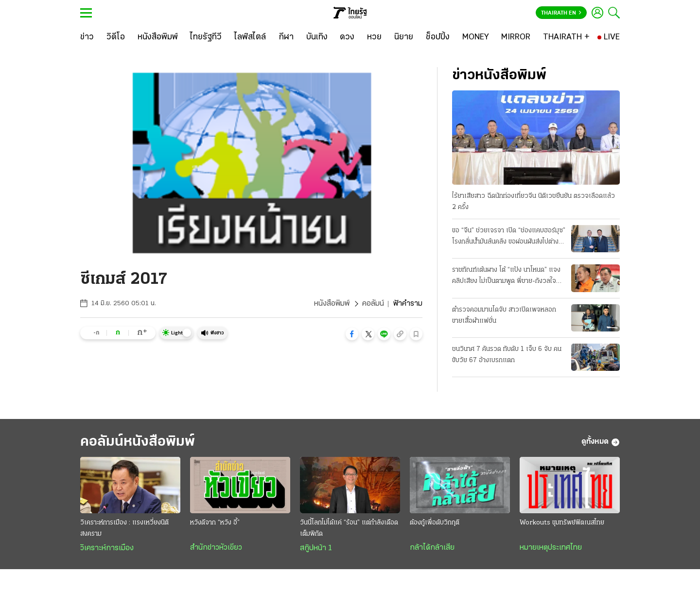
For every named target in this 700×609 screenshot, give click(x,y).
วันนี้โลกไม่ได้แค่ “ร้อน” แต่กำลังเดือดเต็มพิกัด (349, 528)
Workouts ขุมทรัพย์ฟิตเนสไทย (562, 523)
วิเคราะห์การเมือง (107, 548)
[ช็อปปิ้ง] (438, 37)
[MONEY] (476, 37)
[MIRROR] (516, 37)
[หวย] (374, 37)
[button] (352, 334)
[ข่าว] (87, 37)
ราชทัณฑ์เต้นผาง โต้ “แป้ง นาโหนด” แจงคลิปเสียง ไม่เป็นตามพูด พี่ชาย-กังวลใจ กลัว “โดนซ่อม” (506, 277)
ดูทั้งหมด (601, 442)
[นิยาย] (404, 37)
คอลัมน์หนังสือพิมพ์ (138, 442)
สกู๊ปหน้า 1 (316, 548)
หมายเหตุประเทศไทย (551, 548)
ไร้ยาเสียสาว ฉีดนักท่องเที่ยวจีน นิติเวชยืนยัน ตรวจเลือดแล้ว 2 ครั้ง (534, 202)
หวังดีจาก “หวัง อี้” (215, 523)
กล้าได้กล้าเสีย (432, 548)
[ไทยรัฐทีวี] (206, 37)
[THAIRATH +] (566, 37)
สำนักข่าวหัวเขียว (216, 548)
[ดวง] (347, 37)
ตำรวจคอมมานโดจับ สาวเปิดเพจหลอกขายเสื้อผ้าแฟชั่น (504, 315)
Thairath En (561, 13)
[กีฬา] (286, 37)
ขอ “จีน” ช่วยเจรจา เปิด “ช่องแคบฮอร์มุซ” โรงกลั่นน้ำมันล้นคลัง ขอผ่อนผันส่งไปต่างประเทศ (509, 237)
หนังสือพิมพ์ (332, 304)
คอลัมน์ (373, 304)
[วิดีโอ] (116, 37)
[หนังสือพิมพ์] (158, 37)
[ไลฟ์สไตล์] (250, 37)
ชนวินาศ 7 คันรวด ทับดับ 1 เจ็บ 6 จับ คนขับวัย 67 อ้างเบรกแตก (507, 355)
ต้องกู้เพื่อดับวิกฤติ (435, 523)
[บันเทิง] (317, 37)
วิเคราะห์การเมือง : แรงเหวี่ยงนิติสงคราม (124, 528)
